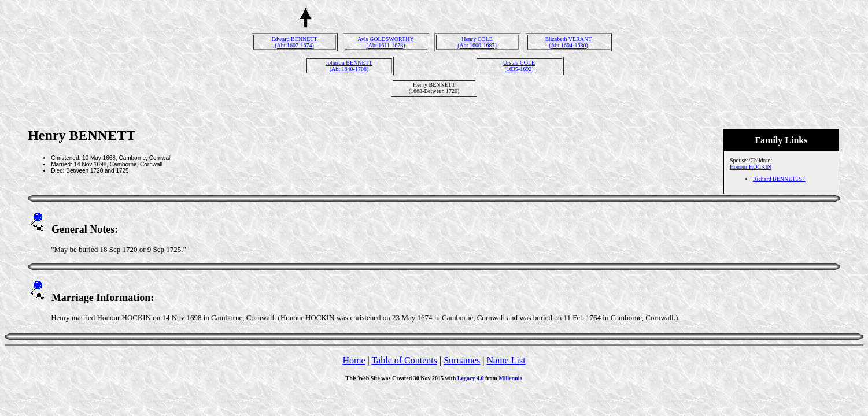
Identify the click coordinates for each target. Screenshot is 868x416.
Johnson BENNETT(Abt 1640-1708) (349, 66)
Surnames (462, 360)
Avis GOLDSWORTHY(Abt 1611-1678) (385, 42)
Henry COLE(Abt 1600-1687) (477, 42)
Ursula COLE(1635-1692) (519, 66)
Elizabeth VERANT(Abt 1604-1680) (569, 42)
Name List (506, 360)
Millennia (510, 378)
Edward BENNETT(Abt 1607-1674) (294, 42)
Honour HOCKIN (751, 167)
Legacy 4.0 (471, 378)
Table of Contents (404, 360)
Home (354, 360)
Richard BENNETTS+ (779, 179)
